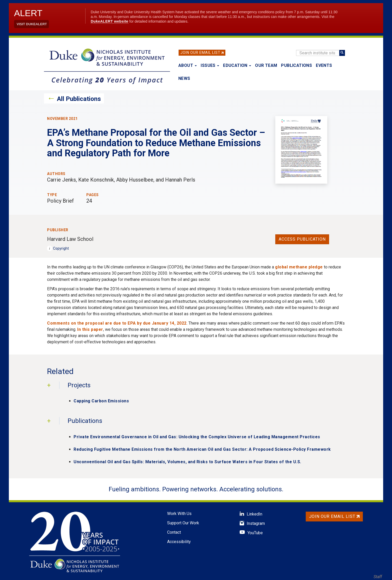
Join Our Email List (200, 53)
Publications (296, 65)
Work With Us (179, 514)
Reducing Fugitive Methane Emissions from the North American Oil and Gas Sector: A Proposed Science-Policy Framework (202, 449)
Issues (210, 65)
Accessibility (179, 542)
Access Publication (302, 239)
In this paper (90, 329)
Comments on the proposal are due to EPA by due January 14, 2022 (117, 323)
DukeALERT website (110, 21)
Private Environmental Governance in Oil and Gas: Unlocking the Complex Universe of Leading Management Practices (197, 437)
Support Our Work (183, 523)
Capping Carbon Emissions (101, 401)
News (184, 78)
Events (324, 65)
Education (237, 65)
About (188, 65)
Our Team (266, 65)
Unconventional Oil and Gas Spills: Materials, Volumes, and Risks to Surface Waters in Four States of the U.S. (187, 462)
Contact (174, 532)
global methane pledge (299, 267)
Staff (378, 577)
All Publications (79, 99)
